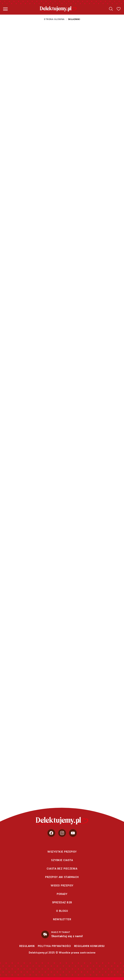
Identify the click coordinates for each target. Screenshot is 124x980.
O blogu (62, 911)
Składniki (74, 19)
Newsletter (62, 919)
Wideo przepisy (62, 885)
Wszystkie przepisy (62, 852)
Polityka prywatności (54, 946)
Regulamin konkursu (89, 946)
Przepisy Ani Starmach (62, 877)
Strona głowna (54, 19)
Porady (62, 894)
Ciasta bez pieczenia (62, 869)
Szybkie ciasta (62, 860)
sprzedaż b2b (62, 902)
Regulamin (27, 946)
